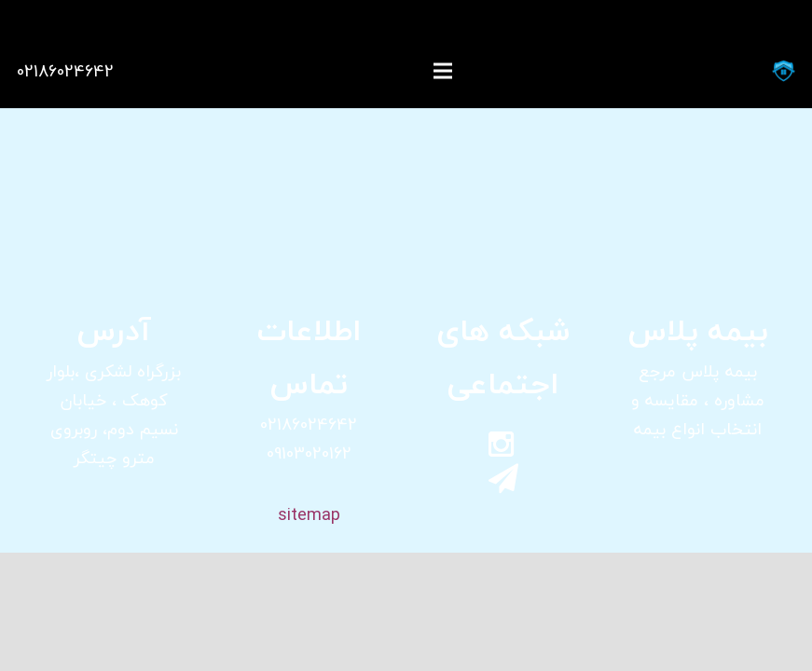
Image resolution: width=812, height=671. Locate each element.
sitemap (309, 515)
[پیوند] (784, 71)
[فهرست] (443, 71)
